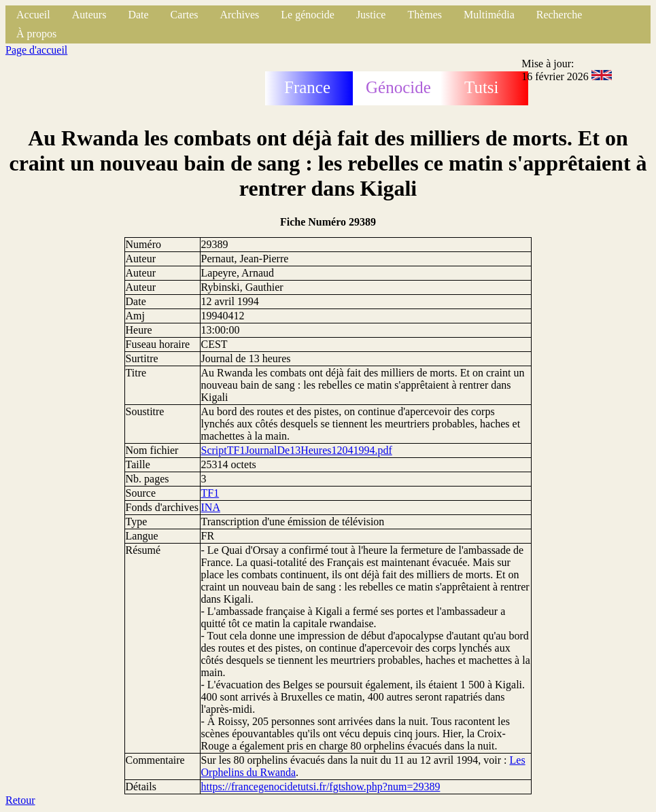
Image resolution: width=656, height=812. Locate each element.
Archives (239, 15)
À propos (36, 34)
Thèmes (425, 15)
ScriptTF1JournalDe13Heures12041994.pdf (297, 450)
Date (138, 15)
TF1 (210, 493)
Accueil (33, 15)
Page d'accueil (36, 50)
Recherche (559, 15)
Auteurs (89, 15)
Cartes (185, 15)
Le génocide (308, 15)
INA (211, 507)
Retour (20, 800)
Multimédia (489, 15)
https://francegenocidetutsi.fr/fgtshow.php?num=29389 (321, 787)
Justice (371, 15)
